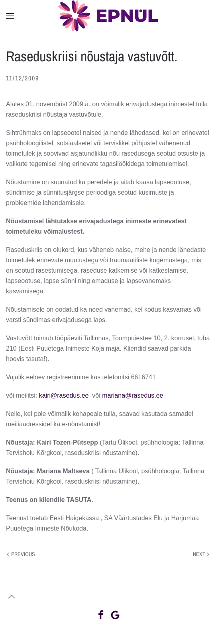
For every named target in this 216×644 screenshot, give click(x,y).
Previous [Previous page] (21, 554)
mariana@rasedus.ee (133, 395)
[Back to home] (108, 16)
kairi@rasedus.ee (64, 395)
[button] (10, 16)
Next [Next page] (201, 554)
